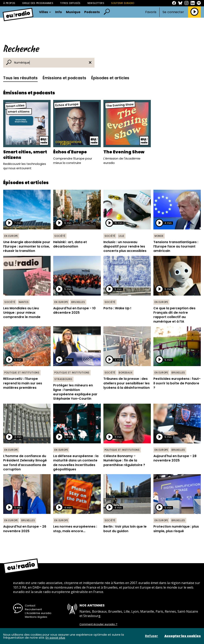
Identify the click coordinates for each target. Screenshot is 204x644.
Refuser (152, 636)
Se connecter (173, 12)
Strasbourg (63, 379)
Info (59, 12)
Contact (30, 606)
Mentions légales (36, 617)
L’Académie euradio (38, 613)
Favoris (151, 12)
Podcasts (92, 12)
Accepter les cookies (183, 636)
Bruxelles (78, 302)
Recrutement (33, 609)
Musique (73, 12)
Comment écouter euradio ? (98, 624)
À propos (9, 3)
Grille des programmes (38, 3)
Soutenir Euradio (123, 3)
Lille (122, 236)
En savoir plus (55, 638)
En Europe (11, 236)
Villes (45, 12)
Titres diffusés (70, 3)
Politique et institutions (22, 373)
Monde (159, 236)
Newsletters (96, 3)
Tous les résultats (20, 78)
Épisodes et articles (110, 78)
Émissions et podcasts (64, 78)
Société (60, 236)
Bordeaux (126, 373)
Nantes (24, 302)
